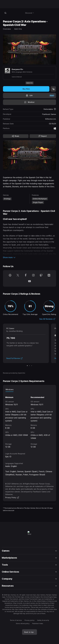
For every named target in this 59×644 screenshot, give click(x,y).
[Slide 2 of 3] (29, 366)
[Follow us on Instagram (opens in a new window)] (33, 275)
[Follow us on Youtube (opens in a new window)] (29, 281)
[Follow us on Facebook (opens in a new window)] (26, 275)
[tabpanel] (29, 420)
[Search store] (5, 13)
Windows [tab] (9, 389)
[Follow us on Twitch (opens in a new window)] (41, 275)
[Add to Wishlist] (29, 102)
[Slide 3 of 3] (32, 366)
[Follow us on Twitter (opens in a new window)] (18, 275)
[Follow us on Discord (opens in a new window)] (49, 275)
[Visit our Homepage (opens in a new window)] (10, 275)
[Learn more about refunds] (55, 109)
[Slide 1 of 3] (27, 366)
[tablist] (29, 389)
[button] (29, 257)
